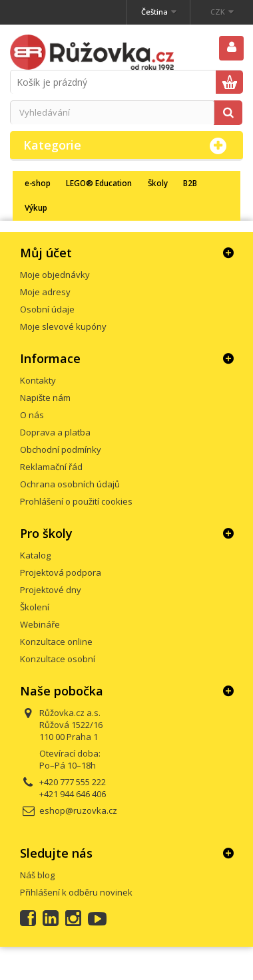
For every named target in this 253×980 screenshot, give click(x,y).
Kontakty (38, 380)
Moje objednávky (55, 275)
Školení (35, 607)
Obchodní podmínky (61, 449)
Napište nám (45, 398)
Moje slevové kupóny (63, 326)
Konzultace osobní (58, 659)
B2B (190, 183)
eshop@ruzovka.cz (78, 810)
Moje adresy (45, 292)
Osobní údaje (47, 309)
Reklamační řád (51, 467)
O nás (32, 415)
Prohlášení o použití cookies (76, 501)
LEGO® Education (99, 183)
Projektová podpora (61, 572)
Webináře (40, 624)
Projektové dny (51, 590)
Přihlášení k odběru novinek (76, 892)
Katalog (35, 555)
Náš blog (37, 875)
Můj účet (46, 253)
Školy (158, 183)
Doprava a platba (55, 432)
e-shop (38, 183)
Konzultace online (56, 642)
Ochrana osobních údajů (70, 484)
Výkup (36, 207)
